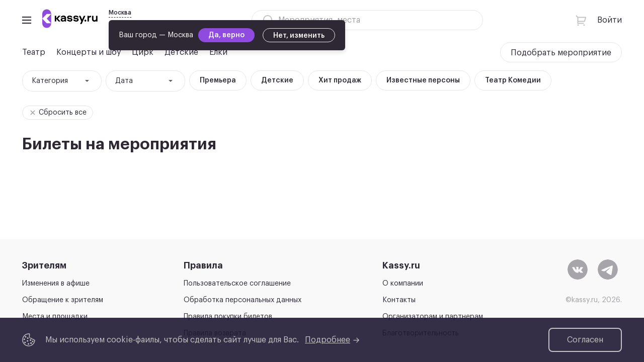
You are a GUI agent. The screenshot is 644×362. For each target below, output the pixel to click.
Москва (120, 13)
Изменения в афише (56, 284)
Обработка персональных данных (243, 300)
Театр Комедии (513, 80)
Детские (277, 80)
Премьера (218, 80)
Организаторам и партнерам (433, 317)
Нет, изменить (299, 36)
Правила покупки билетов (228, 317)
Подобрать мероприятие (561, 53)
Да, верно (226, 35)
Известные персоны (423, 80)
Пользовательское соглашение (237, 284)
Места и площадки (55, 317)
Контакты (399, 300)
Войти (610, 20)
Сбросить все (56, 113)
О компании (403, 284)
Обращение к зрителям (63, 300)
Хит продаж (340, 80)
